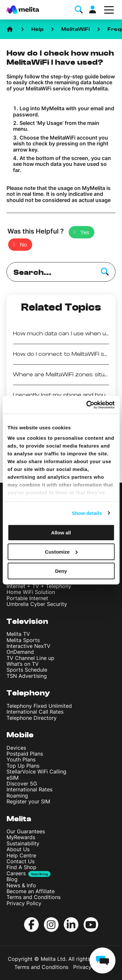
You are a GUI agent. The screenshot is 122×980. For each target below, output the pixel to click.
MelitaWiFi (75, 29)
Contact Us (20, 861)
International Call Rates (35, 712)
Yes (85, 232)
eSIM (13, 778)
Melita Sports (23, 640)
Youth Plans (21, 759)
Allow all (61, 533)
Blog (12, 879)
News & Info (21, 885)
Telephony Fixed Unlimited (39, 706)
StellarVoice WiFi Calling (36, 772)
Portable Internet (27, 598)
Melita (19, 819)
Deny (61, 571)
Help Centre (21, 855)
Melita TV (18, 634)
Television (27, 621)
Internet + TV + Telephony (39, 586)
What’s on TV (23, 664)
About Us (18, 849)
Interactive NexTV (28, 646)
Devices (16, 748)
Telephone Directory (32, 718)
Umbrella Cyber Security (37, 604)
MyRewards (21, 837)
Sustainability (23, 843)
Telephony (28, 693)
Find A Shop (21, 867)
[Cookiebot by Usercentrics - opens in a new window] (87, 405)
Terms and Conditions (34, 897)
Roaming (17, 796)
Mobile (20, 735)
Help (37, 29)
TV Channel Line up (30, 658)
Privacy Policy (24, 903)
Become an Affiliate (31, 891)
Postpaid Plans (25, 754)
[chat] (102, 960)
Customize (61, 552)
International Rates (29, 789)
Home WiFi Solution (31, 592)
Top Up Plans (23, 766)
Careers (16, 873)
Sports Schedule (27, 670)
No (23, 245)
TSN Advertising (27, 676)
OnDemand (20, 652)
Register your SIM (28, 801)
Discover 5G (22, 784)
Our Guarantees (26, 831)
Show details (87, 513)
